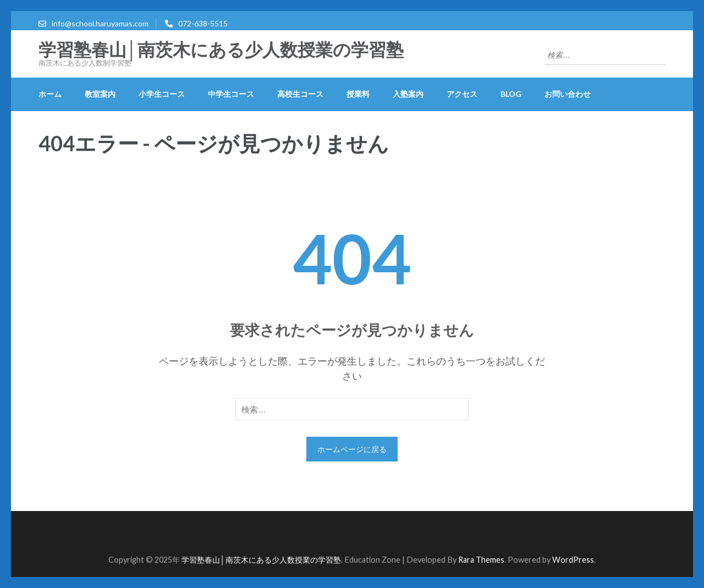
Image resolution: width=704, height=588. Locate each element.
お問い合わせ (568, 94)
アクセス (462, 94)
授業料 (358, 94)
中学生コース (231, 94)
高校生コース (300, 94)
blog (511, 94)
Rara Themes (481, 560)
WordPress (573, 560)
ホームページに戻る (352, 449)
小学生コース (162, 94)
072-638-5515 (203, 23)
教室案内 (100, 94)
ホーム (50, 94)
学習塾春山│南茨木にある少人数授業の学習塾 (221, 50)
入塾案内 (408, 94)
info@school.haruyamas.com (100, 23)
